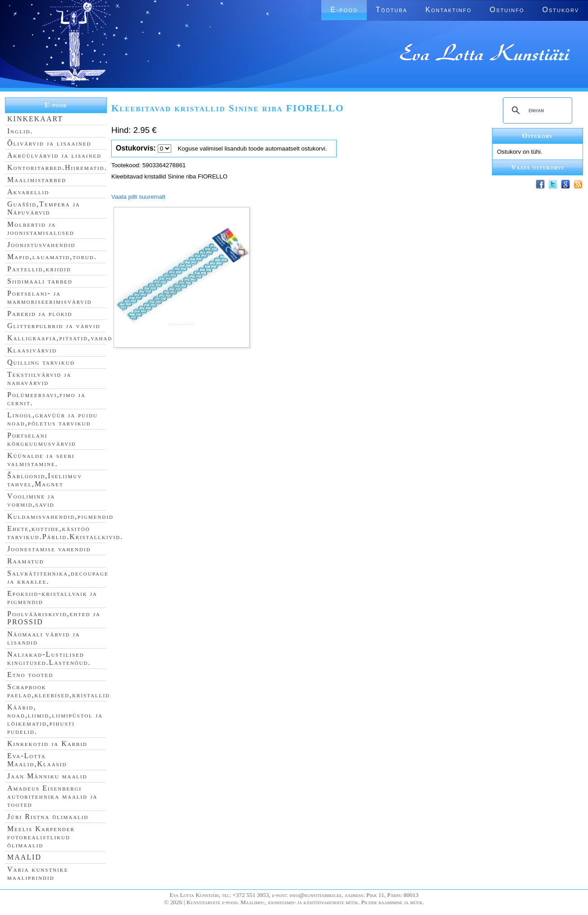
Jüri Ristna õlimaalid (48, 817)
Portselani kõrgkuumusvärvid (42, 439)
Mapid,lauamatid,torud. (52, 257)
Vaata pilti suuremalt (138, 197)
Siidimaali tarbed (40, 281)
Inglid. (20, 131)
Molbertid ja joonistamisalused (41, 228)
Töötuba (392, 10)
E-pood (344, 10)
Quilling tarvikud (41, 362)
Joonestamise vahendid (49, 549)
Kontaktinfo (449, 10)
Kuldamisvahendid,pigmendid (60, 516)
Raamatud (26, 561)
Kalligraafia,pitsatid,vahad (60, 338)
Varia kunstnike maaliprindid (38, 873)
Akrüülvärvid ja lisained (54, 155)
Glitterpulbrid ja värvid (54, 326)
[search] (536, 110)
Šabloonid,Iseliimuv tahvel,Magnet (45, 480)
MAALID (24, 857)
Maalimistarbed (37, 180)
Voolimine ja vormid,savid (31, 500)
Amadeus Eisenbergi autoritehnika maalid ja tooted (52, 796)
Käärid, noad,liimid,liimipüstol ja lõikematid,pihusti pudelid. (55, 719)
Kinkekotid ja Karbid (47, 743)
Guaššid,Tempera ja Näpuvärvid (44, 208)
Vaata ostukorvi (538, 167)
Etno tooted (30, 675)
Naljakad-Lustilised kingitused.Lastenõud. (49, 658)
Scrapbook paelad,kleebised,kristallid (59, 691)
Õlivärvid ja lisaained (49, 143)
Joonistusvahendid (41, 245)
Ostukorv (561, 10)
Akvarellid (28, 192)
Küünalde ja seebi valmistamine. (41, 460)
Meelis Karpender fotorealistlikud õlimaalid (41, 837)
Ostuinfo (507, 10)
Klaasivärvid (32, 350)
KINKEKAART (35, 119)
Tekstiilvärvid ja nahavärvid (39, 378)
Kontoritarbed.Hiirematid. (57, 167)
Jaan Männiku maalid (47, 776)
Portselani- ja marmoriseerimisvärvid (50, 297)
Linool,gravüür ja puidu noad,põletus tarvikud (52, 419)
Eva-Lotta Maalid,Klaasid (37, 760)
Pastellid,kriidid (39, 269)
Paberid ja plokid (40, 313)
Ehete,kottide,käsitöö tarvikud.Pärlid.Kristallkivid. (65, 533)
